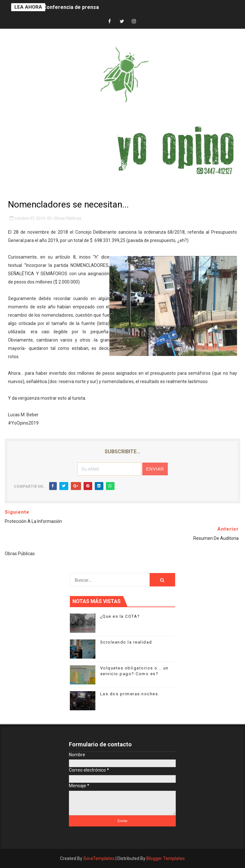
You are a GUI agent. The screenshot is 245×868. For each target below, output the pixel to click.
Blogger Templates (166, 858)
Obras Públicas (67, 218)
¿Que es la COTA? (120, 616)
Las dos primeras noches (129, 694)
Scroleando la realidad (126, 642)
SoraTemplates (99, 858)
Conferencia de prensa (71, 7)
